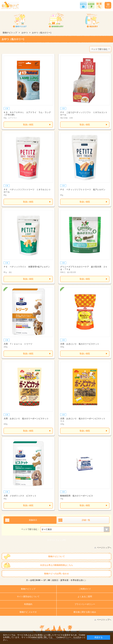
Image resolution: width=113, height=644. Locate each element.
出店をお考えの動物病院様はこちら (57, 565)
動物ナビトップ (10, 33)
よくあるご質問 (85, 597)
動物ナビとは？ (20, 20)
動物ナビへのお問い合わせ (57, 574)
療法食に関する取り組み (85, 612)
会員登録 (91, 5)
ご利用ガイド (85, 589)
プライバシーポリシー (85, 604)
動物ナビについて (57, 556)
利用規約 (28, 604)
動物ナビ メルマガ (28, 612)
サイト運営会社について (28, 597)
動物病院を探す (56, 20)
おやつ (25, 33)
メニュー (108, 5)
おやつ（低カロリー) (42, 33)
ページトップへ (104, 548)
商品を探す (92, 20)
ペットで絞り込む (99, 49)
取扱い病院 (28, 125)
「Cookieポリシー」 (64, 637)
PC (65, 540)
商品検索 (99, 5)
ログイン (83, 5)
